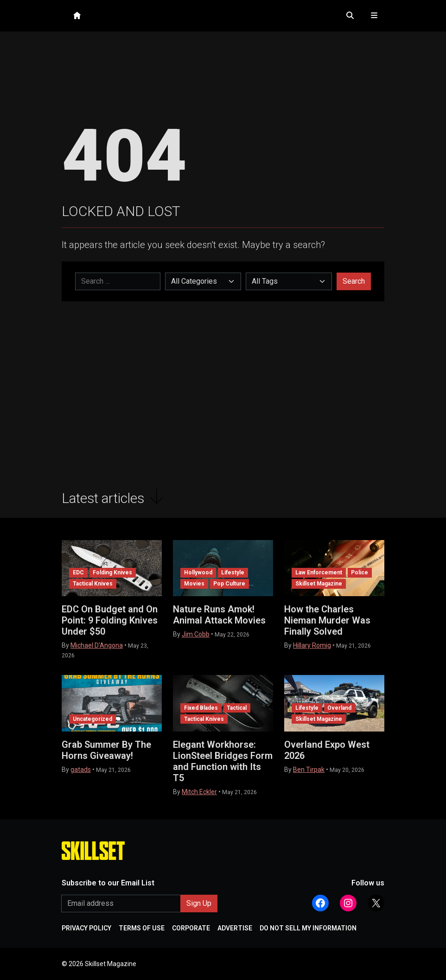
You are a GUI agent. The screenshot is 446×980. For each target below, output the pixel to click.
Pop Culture (229, 584)
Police (360, 573)
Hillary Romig (312, 645)
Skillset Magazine (319, 584)
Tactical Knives (93, 584)
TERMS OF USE (142, 928)
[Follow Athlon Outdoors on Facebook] (320, 903)
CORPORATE (191, 928)
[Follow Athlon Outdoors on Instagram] (348, 903)
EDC (78, 573)
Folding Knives (112, 573)
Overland (339, 708)
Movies (194, 584)
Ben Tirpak (309, 770)
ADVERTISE (235, 928)
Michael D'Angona (97, 645)
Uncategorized (92, 719)
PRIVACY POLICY (86, 928)
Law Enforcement (319, 573)
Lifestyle (233, 573)
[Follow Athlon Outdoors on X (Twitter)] (376, 903)
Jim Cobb (196, 634)
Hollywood (198, 573)
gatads (81, 770)
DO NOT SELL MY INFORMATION (308, 928)
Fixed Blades (201, 708)
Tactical (237, 708)
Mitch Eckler (199, 792)
